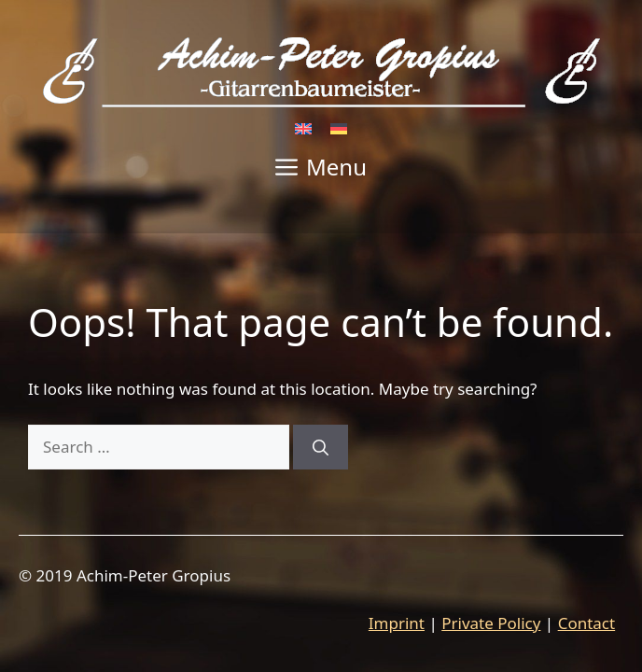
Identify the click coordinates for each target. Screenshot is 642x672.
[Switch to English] (303, 128)
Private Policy (491, 623)
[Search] (321, 447)
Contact (587, 623)
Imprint (397, 623)
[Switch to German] (339, 128)
